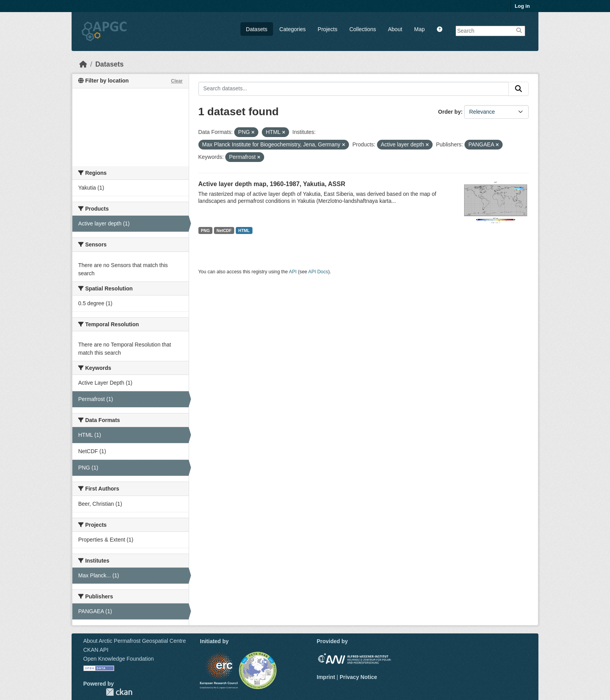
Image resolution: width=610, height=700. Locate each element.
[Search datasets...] (354, 89)
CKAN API (96, 650)
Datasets (257, 29)
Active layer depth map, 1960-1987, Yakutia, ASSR (272, 184)
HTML (244, 230)
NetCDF (224, 230)
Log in (522, 6)
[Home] (83, 64)
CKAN (119, 692)
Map (420, 29)
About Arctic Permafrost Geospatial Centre (135, 641)
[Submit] (519, 89)
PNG (205, 230)
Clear (177, 81)
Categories (293, 29)
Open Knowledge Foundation (118, 659)
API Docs (318, 272)
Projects (328, 29)
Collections (363, 29)
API (293, 272)
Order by (449, 112)
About (395, 29)
